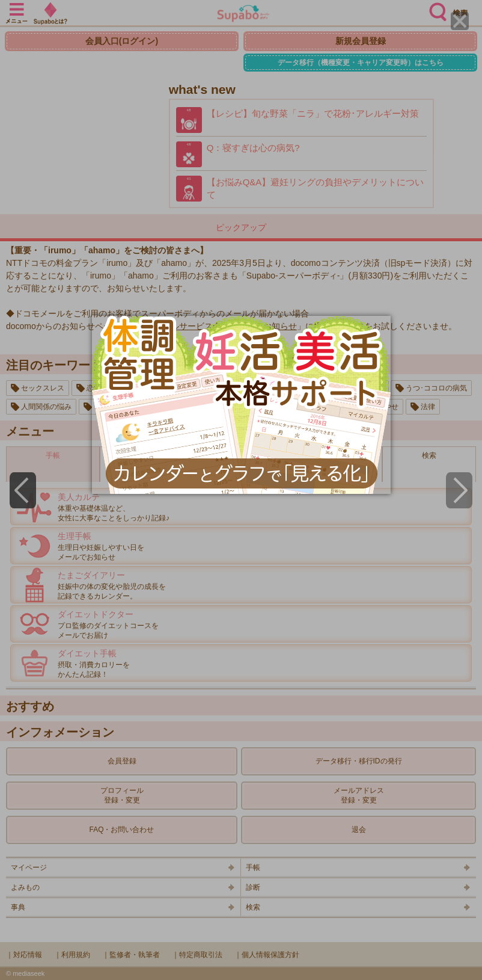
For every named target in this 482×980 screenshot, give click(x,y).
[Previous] (23, 490)
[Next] (459, 490)
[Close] (460, 21)
